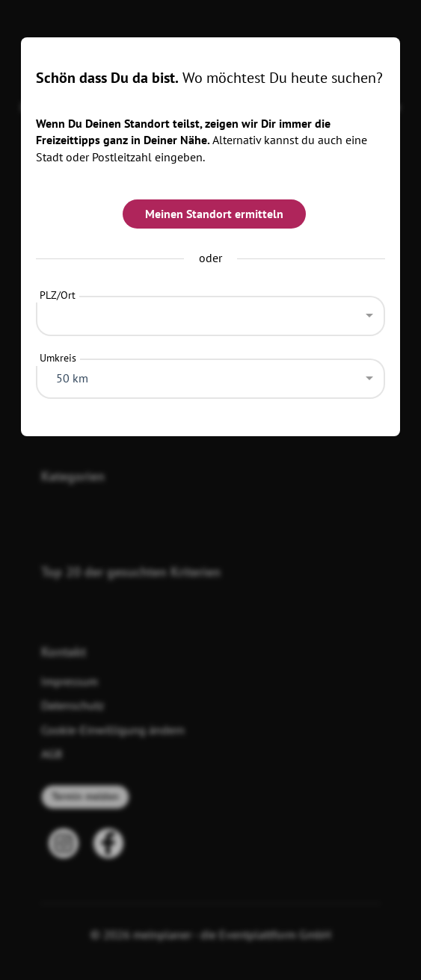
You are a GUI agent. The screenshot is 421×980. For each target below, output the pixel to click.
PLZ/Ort (58, 295)
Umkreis (58, 358)
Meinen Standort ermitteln (214, 214)
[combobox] (210, 312)
